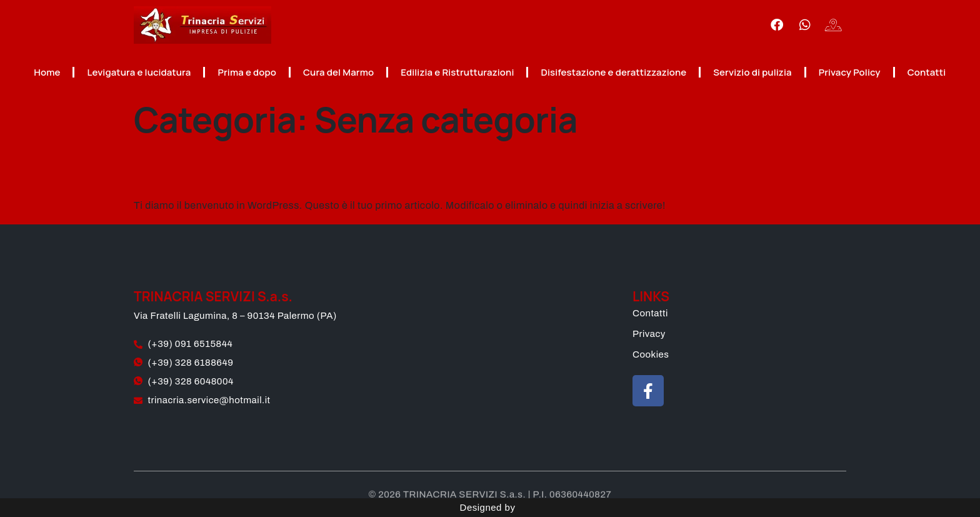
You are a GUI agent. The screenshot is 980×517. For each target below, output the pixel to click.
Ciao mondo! (230, 169)
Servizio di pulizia (752, 72)
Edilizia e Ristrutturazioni (457, 72)
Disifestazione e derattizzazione (613, 72)
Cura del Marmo (338, 72)
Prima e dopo (247, 72)
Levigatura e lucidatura (139, 72)
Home (47, 72)
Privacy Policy (850, 72)
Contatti (927, 72)
